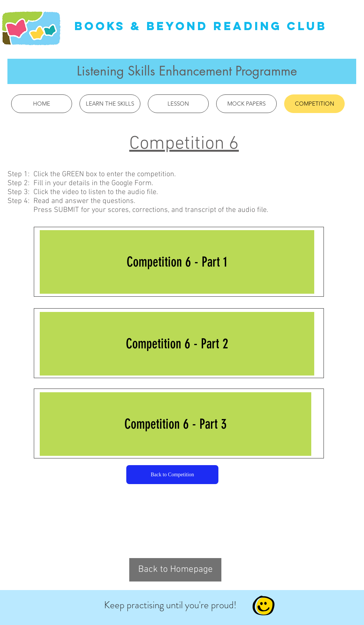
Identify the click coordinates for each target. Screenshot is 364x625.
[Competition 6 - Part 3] (175, 424)
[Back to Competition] (172, 475)
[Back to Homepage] (175, 570)
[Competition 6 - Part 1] (177, 262)
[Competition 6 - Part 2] (177, 344)
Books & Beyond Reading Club (201, 26)
